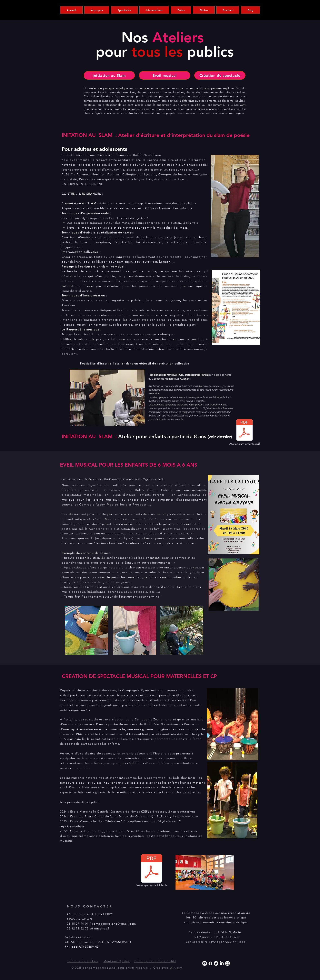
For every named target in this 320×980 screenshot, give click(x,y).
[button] (97, 10)
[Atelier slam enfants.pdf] (244, 433)
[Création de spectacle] (220, 75)
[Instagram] (227, 963)
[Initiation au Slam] (109, 75)
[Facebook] (210, 963)
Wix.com (176, 968)
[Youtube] (205, 963)
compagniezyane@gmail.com (114, 924)
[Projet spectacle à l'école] (152, 872)
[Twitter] (216, 963)
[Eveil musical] (165, 75)
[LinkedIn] (222, 963)
